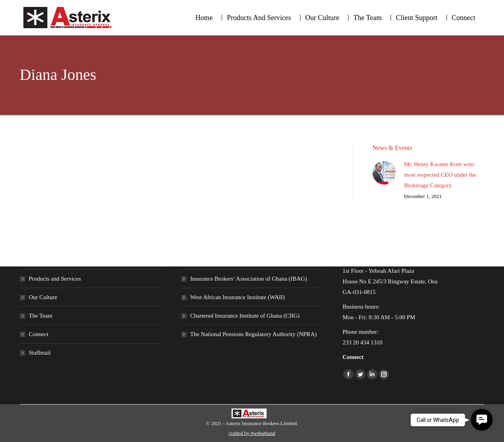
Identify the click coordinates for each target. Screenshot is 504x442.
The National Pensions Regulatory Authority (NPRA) (253, 334)
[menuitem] (204, 18)
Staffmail (40, 353)
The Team (41, 316)
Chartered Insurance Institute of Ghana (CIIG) (245, 316)
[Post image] (384, 173)
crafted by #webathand (252, 433)
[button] (482, 420)
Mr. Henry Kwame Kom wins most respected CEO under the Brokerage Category (440, 175)
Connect (39, 334)
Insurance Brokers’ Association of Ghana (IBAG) (249, 279)
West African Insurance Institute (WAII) (237, 297)
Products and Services (55, 279)
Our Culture (43, 297)
